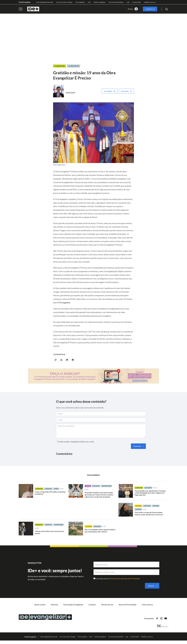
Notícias (54, 604)
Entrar (130, 9)
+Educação (156, 506)
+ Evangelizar (60, 66)
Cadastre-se (150, 9)
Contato (92, 604)
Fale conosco (147, 604)
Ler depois (108, 91)
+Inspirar (88, 486)
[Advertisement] (93, 39)
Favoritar (125, 91)
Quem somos (40, 604)
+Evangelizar (39, 489)
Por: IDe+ (62, 489)
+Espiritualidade (58, 525)
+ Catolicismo (73, 66)
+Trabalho (138, 509)
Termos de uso (107, 604)
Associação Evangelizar (73, 604)
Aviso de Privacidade (132, 579)
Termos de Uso (115, 579)
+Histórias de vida (106, 486)
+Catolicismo (48, 489)
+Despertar (138, 506)
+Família (56, 489)
